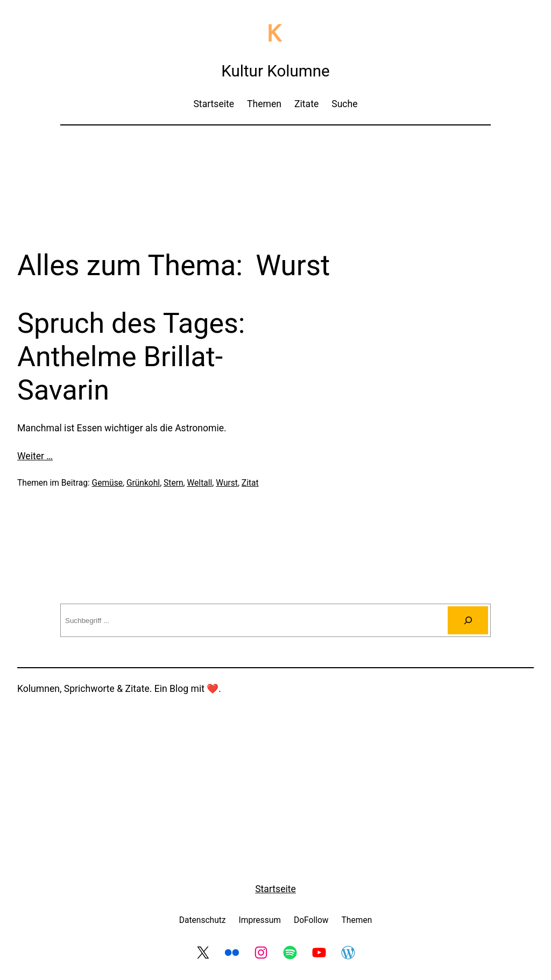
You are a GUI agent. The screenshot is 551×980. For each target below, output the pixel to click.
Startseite (275, 889)
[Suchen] (468, 620)
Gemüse (107, 483)
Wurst (227, 483)
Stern (174, 483)
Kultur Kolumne (275, 71)
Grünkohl (143, 483)
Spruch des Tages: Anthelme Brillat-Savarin (131, 357)
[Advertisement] (275, 163)
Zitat (250, 483)
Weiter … (35, 456)
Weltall (200, 483)
